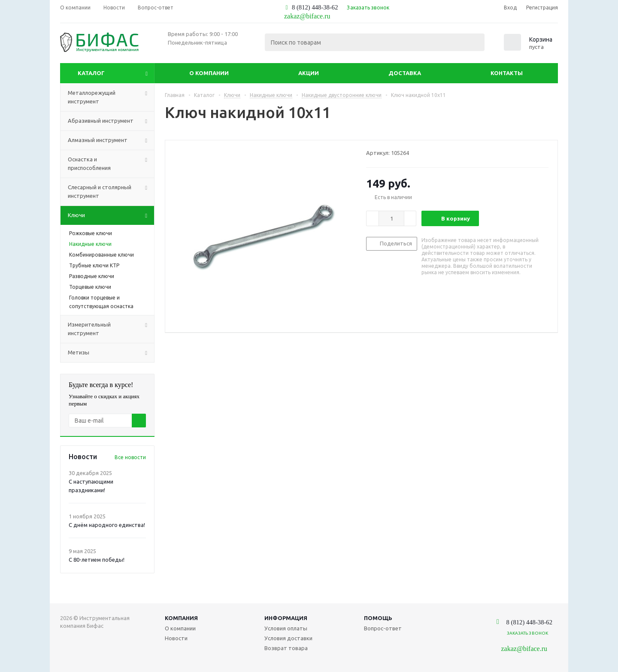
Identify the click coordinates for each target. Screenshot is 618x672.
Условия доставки (288, 638)
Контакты (507, 73)
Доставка (405, 73)
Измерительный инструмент (111, 329)
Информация (286, 618)
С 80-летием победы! (97, 560)
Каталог (91, 73)
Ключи (111, 215)
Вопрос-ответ (383, 628)
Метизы (111, 353)
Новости (176, 638)
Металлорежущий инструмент (111, 97)
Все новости (130, 457)
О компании (209, 73)
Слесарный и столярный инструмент (111, 192)
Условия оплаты (286, 628)
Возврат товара (286, 648)
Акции (309, 73)
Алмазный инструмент (111, 140)
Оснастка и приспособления (111, 164)
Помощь (378, 618)
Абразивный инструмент (111, 121)
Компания (181, 618)
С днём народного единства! (107, 525)
